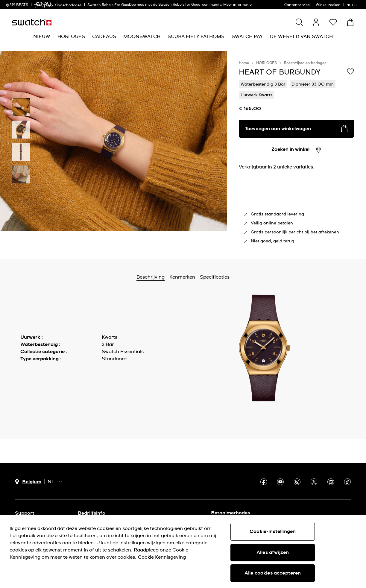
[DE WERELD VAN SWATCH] (301, 37)
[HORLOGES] (71, 37)
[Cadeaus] (104, 37)
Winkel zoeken (328, 5)
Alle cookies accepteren (273, 573)
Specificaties (215, 277)
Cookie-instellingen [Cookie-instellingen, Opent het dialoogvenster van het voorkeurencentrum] (273, 531)
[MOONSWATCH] (142, 37)
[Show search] (299, 22)
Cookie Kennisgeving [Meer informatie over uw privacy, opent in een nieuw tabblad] (162, 557)
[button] (333, 22)
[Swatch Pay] (247, 37)
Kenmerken (182, 277)
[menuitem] (42, 37)
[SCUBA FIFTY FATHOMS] (196, 37)
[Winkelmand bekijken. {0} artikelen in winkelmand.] (350, 22)
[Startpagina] (32, 22)
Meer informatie (237, 5)
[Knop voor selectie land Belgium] (28, 482)
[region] (296, 155)
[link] (43, 5)
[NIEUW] (42, 37)
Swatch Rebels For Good (109, 5)
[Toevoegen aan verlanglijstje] (350, 72)
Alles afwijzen (273, 552)
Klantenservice (297, 5)
